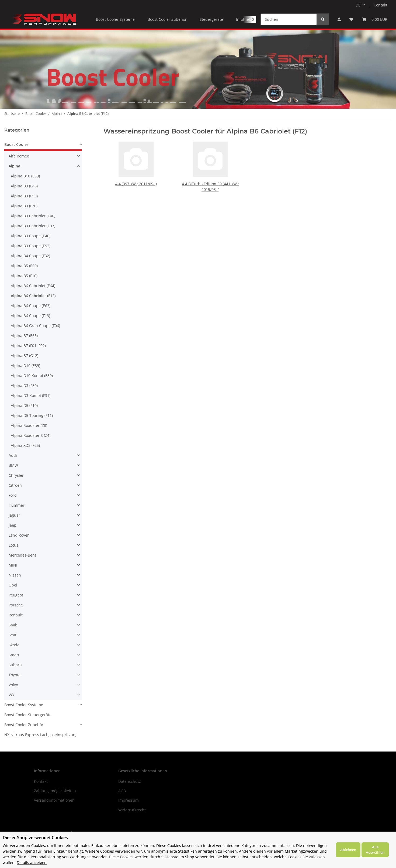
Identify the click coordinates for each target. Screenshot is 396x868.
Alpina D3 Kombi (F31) (31, 395)
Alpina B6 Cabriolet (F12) (33, 296)
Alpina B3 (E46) (24, 186)
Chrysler (16, 475)
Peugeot (16, 595)
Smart (14, 655)
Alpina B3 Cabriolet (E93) (33, 226)
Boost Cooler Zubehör (24, 725)
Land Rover (19, 535)
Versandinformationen (54, 800)
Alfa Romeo (19, 156)
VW (11, 695)
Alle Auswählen (375, 850)
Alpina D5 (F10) (24, 405)
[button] (339, 19)
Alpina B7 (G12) (25, 356)
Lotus (13, 545)
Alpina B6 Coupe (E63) (31, 306)
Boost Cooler (16, 144)
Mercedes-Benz (23, 555)
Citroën (15, 485)
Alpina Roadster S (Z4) (31, 435)
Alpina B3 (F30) (24, 206)
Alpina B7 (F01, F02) (28, 346)
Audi (13, 455)
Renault (16, 615)
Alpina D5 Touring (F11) (32, 415)
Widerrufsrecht (132, 810)
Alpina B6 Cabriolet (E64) (33, 286)
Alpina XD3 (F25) (25, 445)
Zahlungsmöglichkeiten (55, 791)
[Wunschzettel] (351, 19)
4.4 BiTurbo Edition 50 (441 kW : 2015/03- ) (210, 187)
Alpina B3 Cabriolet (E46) (33, 216)
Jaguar (14, 515)
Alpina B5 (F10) (24, 276)
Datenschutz (130, 781)
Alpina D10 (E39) (25, 366)
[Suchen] (289, 19)
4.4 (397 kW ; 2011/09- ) (136, 184)
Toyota (15, 675)
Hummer (17, 505)
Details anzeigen (32, 862)
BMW (13, 465)
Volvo (13, 685)
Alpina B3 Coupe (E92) (31, 246)
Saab (13, 625)
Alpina (14, 166)
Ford (13, 495)
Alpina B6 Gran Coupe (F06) (35, 326)
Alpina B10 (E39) (25, 176)
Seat (13, 635)
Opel (13, 585)
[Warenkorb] (375, 19)
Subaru (15, 665)
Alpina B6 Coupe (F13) (30, 316)
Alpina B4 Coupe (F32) (30, 256)
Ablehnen (348, 850)
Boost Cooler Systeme (24, 705)
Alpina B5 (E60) (24, 266)
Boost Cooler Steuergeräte (28, 715)
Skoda (14, 645)
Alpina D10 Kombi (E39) (32, 375)
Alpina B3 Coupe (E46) (31, 236)
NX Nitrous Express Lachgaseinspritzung (41, 735)
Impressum (128, 800)
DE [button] (358, 5)
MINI (13, 565)
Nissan (15, 575)
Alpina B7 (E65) (24, 336)
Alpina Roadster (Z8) (29, 425)
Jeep (13, 525)
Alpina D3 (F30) (24, 385)
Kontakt (381, 5)
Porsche (16, 605)
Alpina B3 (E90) (24, 196)
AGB (122, 791)
